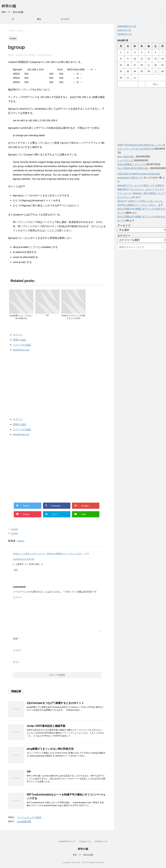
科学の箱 (9, 6)
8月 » (156, 84)
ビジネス (65, 19)
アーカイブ (124, 226)
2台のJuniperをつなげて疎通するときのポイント (55, 703)
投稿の (19, 340)
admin (21, 541)
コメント (18, 597)
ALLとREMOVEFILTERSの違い (133, 168)
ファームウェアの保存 (29, 817)
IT (13, 19)
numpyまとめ (124, 30)
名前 (16, 639)
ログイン (18, 335)
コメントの (22, 345)
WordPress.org (21, 350)
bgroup (121, 201)
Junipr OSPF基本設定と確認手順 (46, 726)
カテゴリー (124, 236)
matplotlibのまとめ (127, 26)
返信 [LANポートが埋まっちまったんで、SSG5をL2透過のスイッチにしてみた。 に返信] (16, 570)
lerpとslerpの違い (126, 156)
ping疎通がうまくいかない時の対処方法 (50, 749)
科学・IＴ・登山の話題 (83, 855)
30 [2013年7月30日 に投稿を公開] (128, 78)
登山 (39, 19)
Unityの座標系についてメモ (131, 164)
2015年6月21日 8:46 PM (24, 559)
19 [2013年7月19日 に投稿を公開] (148, 65)
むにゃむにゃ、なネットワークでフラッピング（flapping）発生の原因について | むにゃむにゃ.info (141, 193)
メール (17, 650)
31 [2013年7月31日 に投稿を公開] (135, 78)
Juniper (15, 529)
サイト (16, 662)
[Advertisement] (57, 384)
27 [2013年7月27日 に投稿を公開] (155, 71)
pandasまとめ (124, 34)
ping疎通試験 (24, 821)
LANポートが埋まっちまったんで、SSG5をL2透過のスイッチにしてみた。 (48, 554)
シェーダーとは (125, 160)
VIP (29, 772)
